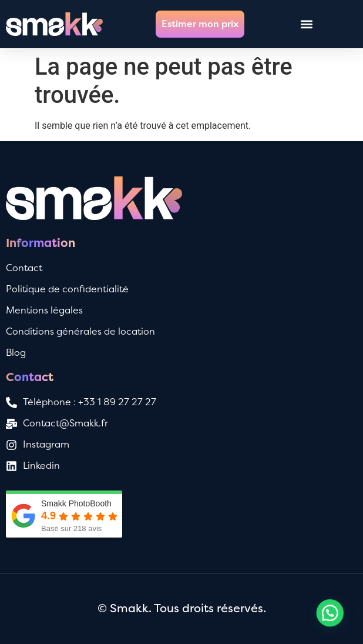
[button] (306, 24)
